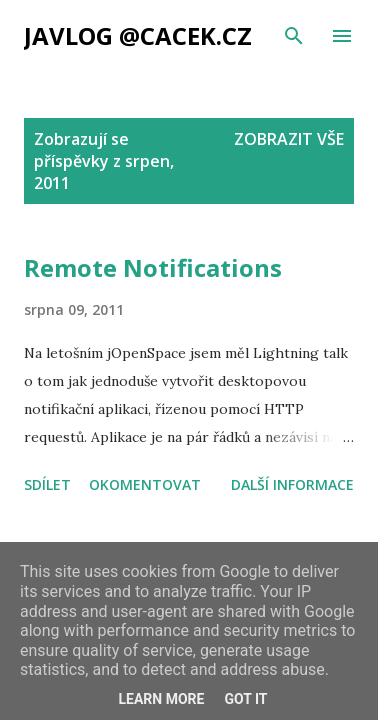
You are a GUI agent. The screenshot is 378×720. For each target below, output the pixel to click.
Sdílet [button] (47, 484)
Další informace (292, 484)
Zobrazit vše (289, 139)
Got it (245, 699)
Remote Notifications (153, 267)
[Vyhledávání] (294, 36)
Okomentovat (145, 484)
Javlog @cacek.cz (138, 35)
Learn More (161, 699)
